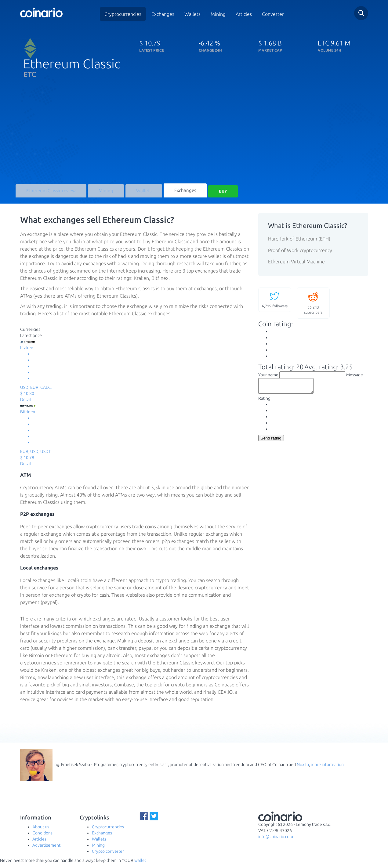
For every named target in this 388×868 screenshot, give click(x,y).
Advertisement (46, 850)
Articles (244, 14)
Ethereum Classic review (49, 194)
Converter (273, 14)
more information (327, 769)
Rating (264, 406)
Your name (268, 379)
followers (275, 304)
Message (355, 379)
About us (41, 831)
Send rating (271, 445)
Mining (218, 14)
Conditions (42, 837)
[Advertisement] (194, 138)
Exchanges (163, 14)
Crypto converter (108, 856)
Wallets (192, 14)
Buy (216, 194)
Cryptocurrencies (123, 14)
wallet (140, 865)
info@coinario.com (276, 841)
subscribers (313, 307)
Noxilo (303, 769)
